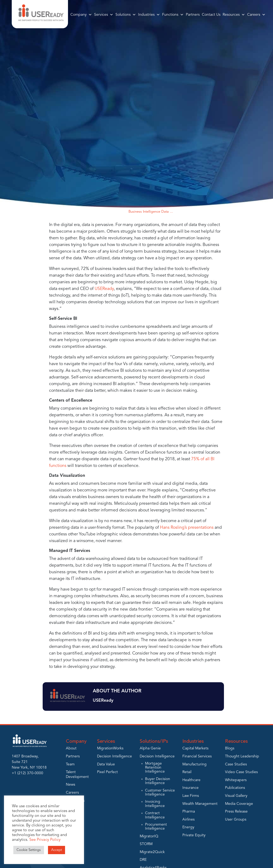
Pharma (189, 812)
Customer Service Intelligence (160, 792)
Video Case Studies (241, 772)
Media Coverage (239, 804)
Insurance (190, 788)
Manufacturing (194, 764)
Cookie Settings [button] (29, 850)
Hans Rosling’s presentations (186, 528)
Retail (187, 772)
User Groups (236, 819)
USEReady (104, 289)
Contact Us (211, 15)
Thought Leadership (242, 756)
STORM (146, 844)
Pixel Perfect (107, 772)
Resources (234, 15)
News (71, 785)
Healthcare (191, 780)
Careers (256, 15)
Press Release (236, 812)
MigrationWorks (110, 748)
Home (105, 212)
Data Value (106, 764)
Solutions (126, 15)
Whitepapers (236, 780)
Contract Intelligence (155, 815)
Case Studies (236, 764)
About (71, 748)
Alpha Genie (150, 748)
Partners (193, 15)
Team (70, 764)
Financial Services (197, 756)
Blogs (119, 212)
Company (81, 15)
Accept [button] (57, 850)
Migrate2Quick (152, 852)
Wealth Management (200, 804)
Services (104, 15)
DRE (143, 860)
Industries (149, 15)
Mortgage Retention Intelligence (155, 768)
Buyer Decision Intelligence (158, 781)
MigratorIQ (149, 836)
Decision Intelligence (115, 756)
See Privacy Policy (45, 840)
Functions (173, 15)
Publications (235, 788)
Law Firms (191, 796)
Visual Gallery (236, 796)
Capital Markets (195, 748)
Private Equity (194, 835)
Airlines (188, 819)
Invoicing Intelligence (155, 804)
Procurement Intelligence (156, 827)
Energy (188, 827)
